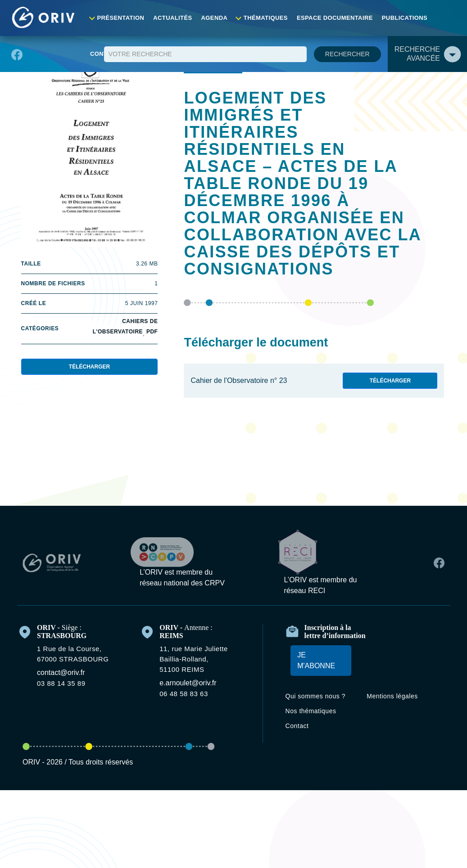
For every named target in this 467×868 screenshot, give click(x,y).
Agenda (219, 18)
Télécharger (89, 369)
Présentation (130, 18)
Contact (447, 18)
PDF (152, 334)
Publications (401, 18)
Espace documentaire (335, 18)
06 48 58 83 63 (188, 664)
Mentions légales (398, 670)
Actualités (179, 18)
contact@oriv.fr (66, 643)
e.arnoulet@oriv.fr (193, 654)
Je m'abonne (312, 634)
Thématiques (269, 18)
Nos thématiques (317, 695)
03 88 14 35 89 (64, 654)
